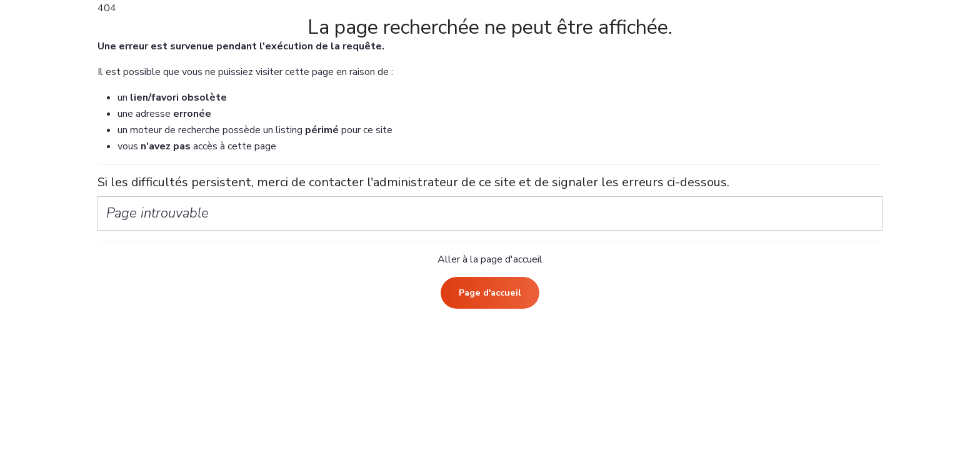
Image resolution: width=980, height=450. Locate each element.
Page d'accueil (490, 292)
